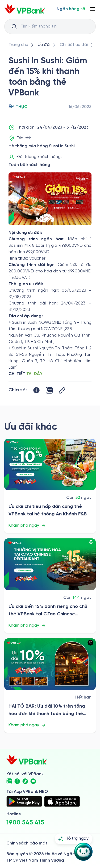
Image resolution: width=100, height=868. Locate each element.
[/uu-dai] (44, 45)
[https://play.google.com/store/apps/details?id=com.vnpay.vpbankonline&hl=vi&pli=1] (24, 801)
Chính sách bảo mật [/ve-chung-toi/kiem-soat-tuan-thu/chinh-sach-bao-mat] (27, 843)
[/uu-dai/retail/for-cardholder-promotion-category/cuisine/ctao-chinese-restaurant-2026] (50, 564)
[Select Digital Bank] (71, 9)
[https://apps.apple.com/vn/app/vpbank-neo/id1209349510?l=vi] (62, 801)
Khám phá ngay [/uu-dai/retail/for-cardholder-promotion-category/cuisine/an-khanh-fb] (27, 526)
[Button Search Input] (14, 26)
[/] (25, 9)
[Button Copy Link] (62, 390)
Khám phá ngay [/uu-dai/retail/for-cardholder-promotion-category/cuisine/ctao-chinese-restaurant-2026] (27, 626)
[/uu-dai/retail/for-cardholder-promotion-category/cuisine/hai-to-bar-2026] (50, 664)
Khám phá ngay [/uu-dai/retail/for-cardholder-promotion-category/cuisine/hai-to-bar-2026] (27, 725)
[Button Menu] (93, 9)
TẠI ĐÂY (34, 374)
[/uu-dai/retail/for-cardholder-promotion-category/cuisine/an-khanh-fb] (50, 465)
